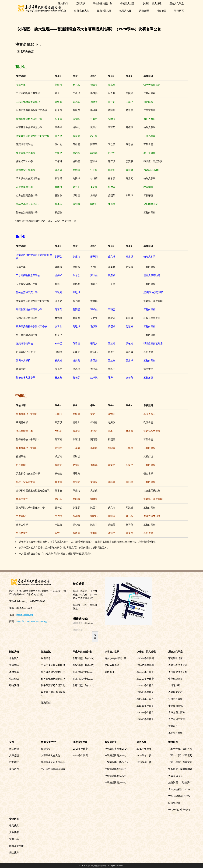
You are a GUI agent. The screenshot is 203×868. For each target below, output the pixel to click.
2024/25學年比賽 (145, 665)
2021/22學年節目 (145, 685)
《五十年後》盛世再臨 (180, 749)
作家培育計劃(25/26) (84, 658)
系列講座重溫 (175, 733)
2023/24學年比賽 (145, 672)
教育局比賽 (125, 11)
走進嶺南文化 (175, 706)
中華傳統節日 (175, 679)
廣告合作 (14, 769)
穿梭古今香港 (175, 699)
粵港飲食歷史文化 (178, 672)
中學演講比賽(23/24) (115, 783)
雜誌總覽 (14, 749)
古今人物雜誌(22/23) (179, 789)
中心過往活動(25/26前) (53, 769)
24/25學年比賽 (80, 755)
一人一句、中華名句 (179, 810)
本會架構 (14, 672)
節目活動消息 (112, 665)
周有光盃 (144, 11)
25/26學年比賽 (80, 749)
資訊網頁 (179, 11)
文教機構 (14, 832)
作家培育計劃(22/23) (84, 679)
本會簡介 (14, 658)
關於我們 (63, 4)
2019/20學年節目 (145, 699)
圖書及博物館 (16, 846)
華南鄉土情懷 (175, 658)
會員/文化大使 (82, 11)
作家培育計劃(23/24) (84, 672)
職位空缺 (14, 679)
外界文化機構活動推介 (53, 679)
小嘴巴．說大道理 (152, 4)
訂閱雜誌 (14, 762)
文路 (64, 11)
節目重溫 (109, 672)
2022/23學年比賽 (145, 679)
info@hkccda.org (25, 615)
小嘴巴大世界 (127, 4)
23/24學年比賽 (144, 762)
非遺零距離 (174, 685)
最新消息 (46, 658)
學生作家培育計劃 (103, 4)
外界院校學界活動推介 (53, 672)
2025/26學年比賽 (145, 658)
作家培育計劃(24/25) (84, 665)
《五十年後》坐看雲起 (180, 755)
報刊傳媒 (14, 825)
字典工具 (14, 839)
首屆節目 (173, 726)
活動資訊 (80, 4)
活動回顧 (46, 703)
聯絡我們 (14, 685)
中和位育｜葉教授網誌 (180, 769)
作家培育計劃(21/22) (84, 685)
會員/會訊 (46, 749)
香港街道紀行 (175, 692)
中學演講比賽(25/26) (115, 755)
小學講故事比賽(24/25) (117, 762)
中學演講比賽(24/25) (115, 769)
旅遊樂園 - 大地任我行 (180, 783)
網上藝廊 (14, 853)
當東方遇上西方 (177, 712)
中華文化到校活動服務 (53, 665)
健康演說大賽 (104, 11)
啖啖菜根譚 (174, 803)
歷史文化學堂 (177, 4)
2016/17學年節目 (145, 719)
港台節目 (161, 11)
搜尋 (95, 636)
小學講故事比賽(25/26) (117, 749)
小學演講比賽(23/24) (115, 776)
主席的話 (14, 665)
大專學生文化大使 (51, 755)
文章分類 (14, 755)
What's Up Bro (175, 776)
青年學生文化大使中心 (53, 762)
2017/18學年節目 (145, 712)
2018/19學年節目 (145, 706)
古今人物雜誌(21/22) (179, 796)
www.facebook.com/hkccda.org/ (32, 621)
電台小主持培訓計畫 (115, 658)
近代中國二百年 (177, 719)
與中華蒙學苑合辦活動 (53, 685)
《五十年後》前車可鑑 (180, 762)
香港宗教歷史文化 (178, 665)
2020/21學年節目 (145, 692)
